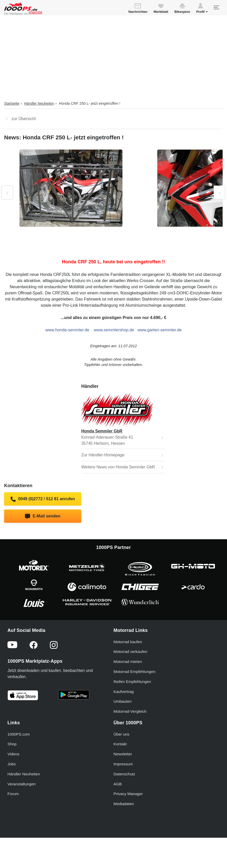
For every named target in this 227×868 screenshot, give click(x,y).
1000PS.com (19, 734)
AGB (118, 784)
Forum (13, 794)
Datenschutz (124, 774)
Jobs (12, 764)
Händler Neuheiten (39, 103)
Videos (13, 754)
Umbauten (123, 701)
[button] (202, 9)
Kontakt (120, 744)
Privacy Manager (128, 794)
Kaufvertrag (124, 692)
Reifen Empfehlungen (132, 682)
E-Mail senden (43, 516)
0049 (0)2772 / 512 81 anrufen (43, 499)
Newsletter (123, 754)
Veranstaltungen (22, 784)
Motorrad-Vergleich (130, 711)
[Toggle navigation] (216, 7)
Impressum (123, 764)
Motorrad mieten (128, 662)
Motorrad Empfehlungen (135, 672)
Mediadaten (124, 804)
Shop (12, 744)
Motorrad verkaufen (131, 652)
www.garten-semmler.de (160, 330)
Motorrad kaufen (128, 642)
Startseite (12, 103)
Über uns (122, 734)
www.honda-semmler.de (67, 330)
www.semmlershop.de (114, 330)
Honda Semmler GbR (102, 431)
